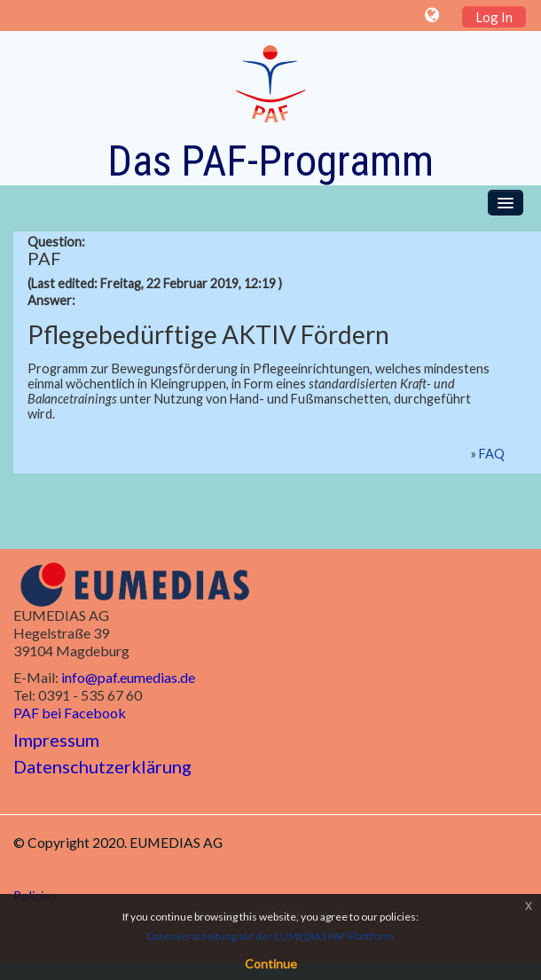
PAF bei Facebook (70, 713)
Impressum (56, 740)
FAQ (492, 454)
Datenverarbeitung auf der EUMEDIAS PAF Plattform (270, 936)
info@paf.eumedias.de (128, 677)
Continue (271, 964)
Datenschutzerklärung (102, 766)
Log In (494, 17)
